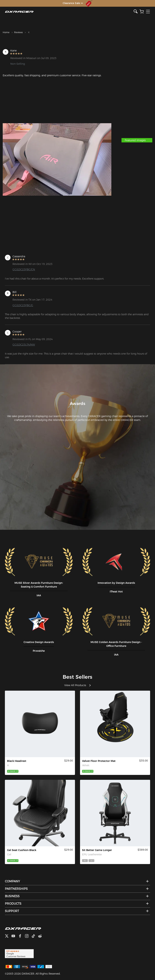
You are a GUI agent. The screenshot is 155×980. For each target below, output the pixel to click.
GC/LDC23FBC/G (23, 305)
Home (6, 32)
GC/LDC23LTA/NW (24, 345)
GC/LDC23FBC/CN (24, 269)
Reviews (18, 32)
